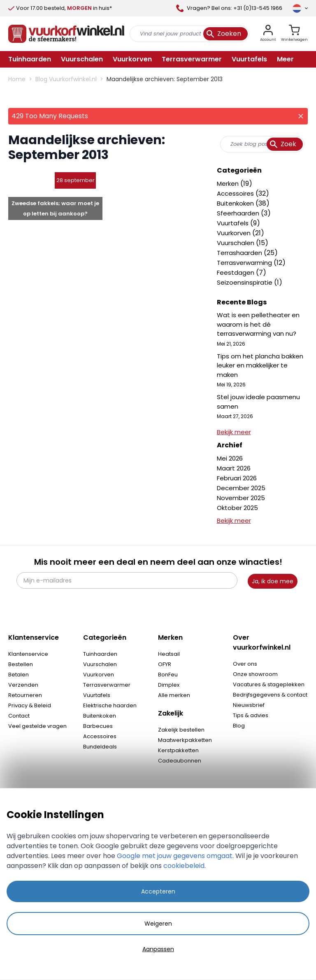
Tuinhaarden (100, 654)
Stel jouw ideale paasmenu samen (258, 402)
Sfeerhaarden (239, 213)
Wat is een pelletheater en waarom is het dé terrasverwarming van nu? (258, 324)
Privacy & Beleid (30, 705)
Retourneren (25, 695)
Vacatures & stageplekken (269, 684)
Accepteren (158, 891)
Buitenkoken (236, 203)
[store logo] (66, 34)
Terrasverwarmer (107, 685)
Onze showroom (255, 674)
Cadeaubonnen (180, 761)
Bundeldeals (100, 747)
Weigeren (158, 924)
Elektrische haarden (110, 705)
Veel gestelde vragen (37, 726)
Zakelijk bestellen (181, 730)
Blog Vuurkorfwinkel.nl (66, 79)
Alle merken (174, 695)
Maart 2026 (234, 468)
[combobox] (262, 144)
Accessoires (236, 193)
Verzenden (23, 685)
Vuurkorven (235, 233)
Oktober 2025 (237, 508)
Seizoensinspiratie (245, 282)
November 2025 (241, 498)
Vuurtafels (234, 223)
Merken (229, 184)
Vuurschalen (236, 243)
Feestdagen (236, 272)
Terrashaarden (240, 253)
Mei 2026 (230, 458)
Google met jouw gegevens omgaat (175, 856)
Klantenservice (28, 654)
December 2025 (241, 488)
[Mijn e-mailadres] (127, 580)
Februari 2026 (237, 478)
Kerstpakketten (178, 750)
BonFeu (168, 675)
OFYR (165, 664)
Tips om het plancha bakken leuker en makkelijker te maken (260, 365)
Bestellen (21, 664)
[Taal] (300, 8)
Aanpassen (158, 949)
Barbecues (98, 726)
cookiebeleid (184, 866)
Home (17, 79)
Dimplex (169, 685)
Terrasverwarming (245, 263)
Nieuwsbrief (249, 705)
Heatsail (169, 654)
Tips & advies (251, 715)
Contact (19, 716)
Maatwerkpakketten (185, 740)
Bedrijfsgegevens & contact (270, 695)
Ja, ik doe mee (273, 581)
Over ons (245, 664)
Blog (239, 726)
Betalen (19, 675)
